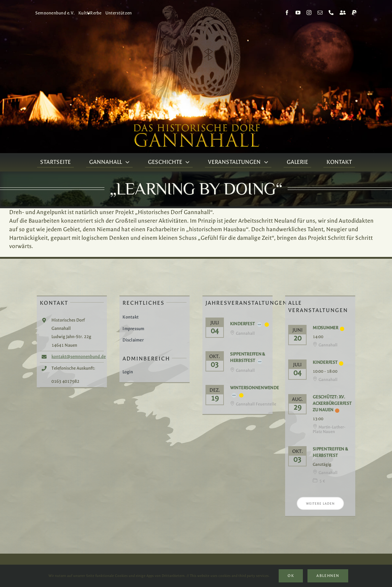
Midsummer (326, 328)
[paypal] (354, 13)
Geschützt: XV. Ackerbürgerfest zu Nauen (332, 403)
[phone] (331, 13)
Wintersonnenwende (254, 388)
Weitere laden (320, 504)
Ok (291, 576)
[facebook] (287, 13)
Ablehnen (328, 576)
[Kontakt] (343, 13)
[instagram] (309, 13)
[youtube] (298, 13)
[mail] (320, 13)
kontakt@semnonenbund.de (79, 357)
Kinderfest (242, 324)
